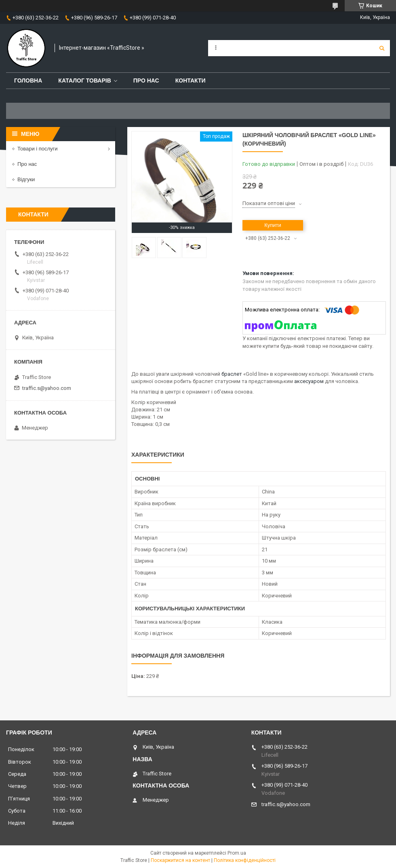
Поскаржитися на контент (180, 860)
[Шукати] (382, 48)
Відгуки (26, 179)
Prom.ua (237, 853)
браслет (232, 374)
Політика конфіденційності (245, 860)
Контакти (191, 80)
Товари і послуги (38, 149)
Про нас (146, 80)
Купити (273, 225)
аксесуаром (309, 381)
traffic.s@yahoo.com (47, 388)
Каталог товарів (84, 80)
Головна (28, 80)
